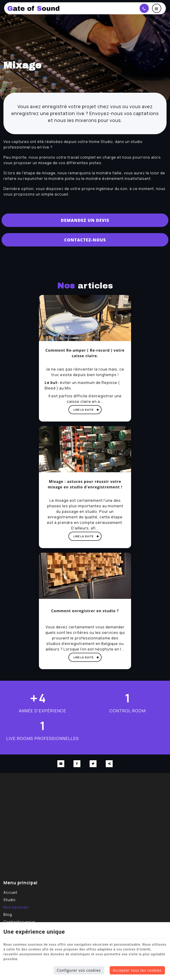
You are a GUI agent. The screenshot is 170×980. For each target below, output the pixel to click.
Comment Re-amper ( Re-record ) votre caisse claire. (85, 353)
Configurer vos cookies (79, 970)
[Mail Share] (61, 764)
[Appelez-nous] (144, 8)
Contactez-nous (85, 240)
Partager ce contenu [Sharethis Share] (109, 764)
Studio (10, 900)
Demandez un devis (85, 220)
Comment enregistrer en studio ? (85, 611)
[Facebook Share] (77, 764)
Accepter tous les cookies (137, 970)
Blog (8, 915)
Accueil (10, 892)
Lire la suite (84, 410)
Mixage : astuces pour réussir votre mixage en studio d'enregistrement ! (85, 484)
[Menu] (157, 8)
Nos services (16, 907)
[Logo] (51, 8)
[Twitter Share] (93, 764)
